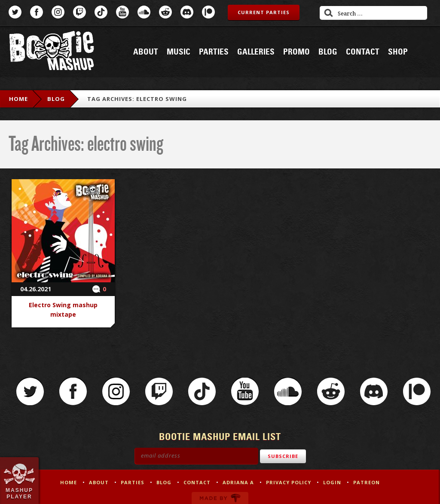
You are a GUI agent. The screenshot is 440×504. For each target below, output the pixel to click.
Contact (363, 52)
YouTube (122, 12)
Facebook (37, 12)
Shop (398, 52)
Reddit (165, 12)
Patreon (208, 12)
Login (332, 482)
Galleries (256, 52)
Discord (187, 12)
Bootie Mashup (52, 52)
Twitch (79, 12)
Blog (328, 52)
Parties (214, 52)
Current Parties (264, 12)
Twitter (15, 12)
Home (18, 99)
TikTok (101, 12)
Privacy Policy (289, 482)
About (146, 52)
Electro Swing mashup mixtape (63, 310)
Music (179, 52)
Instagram (58, 12)
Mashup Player (19, 493)
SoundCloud (144, 12)
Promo (296, 52)
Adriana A (238, 482)
